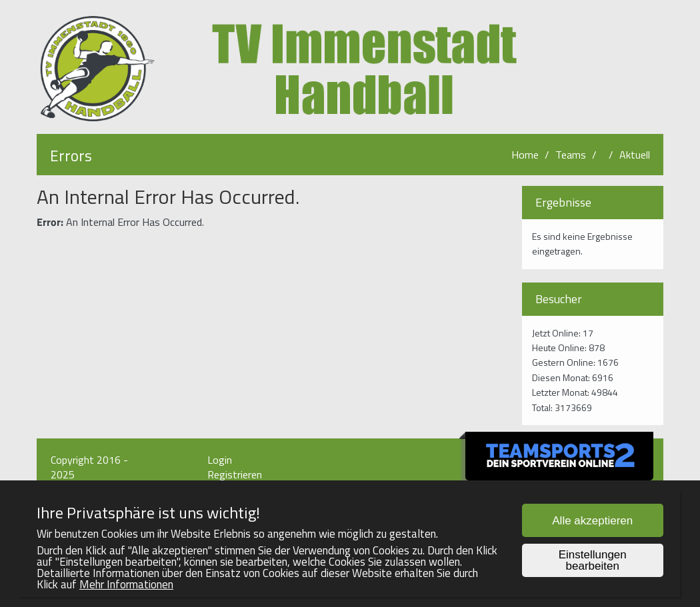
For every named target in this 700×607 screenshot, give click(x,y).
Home (525, 155)
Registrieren (235, 474)
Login (220, 460)
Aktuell (635, 155)
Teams (571, 155)
